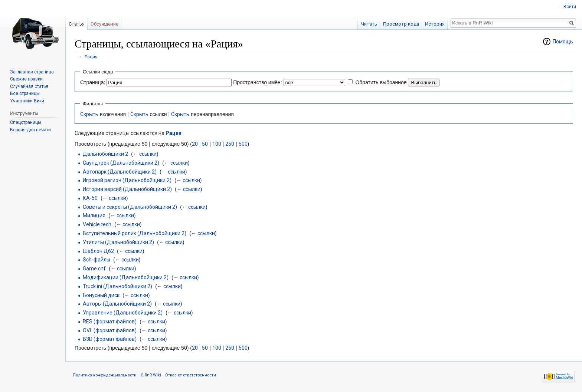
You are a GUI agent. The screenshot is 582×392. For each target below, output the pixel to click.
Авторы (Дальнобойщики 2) (117, 304)
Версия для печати (30, 130)
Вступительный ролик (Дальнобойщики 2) (135, 233)
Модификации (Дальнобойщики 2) (126, 277)
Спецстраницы (26, 122)
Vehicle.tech (97, 224)
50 (205, 144)
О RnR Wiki (151, 375)
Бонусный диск (101, 295)
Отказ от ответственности (191, 375)
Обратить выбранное (381, 82)
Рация (91, 57)
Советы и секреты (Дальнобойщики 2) (130, 207)
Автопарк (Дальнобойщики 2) (120, 172)
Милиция (94, 215)
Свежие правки (26, 79)
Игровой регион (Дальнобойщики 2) (127, 180)
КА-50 (90, 198)
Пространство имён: (258, 82)
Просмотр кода (401, 24)
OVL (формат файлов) (110, 330)
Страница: (93, 82)
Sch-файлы (97, 260)
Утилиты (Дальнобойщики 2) (118, 242)
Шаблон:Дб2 (98, 251)
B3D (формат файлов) (110, 339)
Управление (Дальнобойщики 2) (123, 313)
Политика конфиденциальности (105, 375)
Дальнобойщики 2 (105, 154)
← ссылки (145, 154)
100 (217, 144)
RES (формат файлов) (110, 322)
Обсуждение (104, 24)
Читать (369, 24)
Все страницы (25, 93)
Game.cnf (94, 269)
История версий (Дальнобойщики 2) (127, 189)
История (435, 24)
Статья (77, 24)
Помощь (563, 42)
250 (230, 144)
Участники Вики (27, 101)
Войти (570, 7)
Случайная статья (29, 86)
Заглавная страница (32, 72)
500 (243, 144)
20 (195, 144)
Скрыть (89, 114)
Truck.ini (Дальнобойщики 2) (117, 286)
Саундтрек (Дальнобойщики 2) (121, 163)
